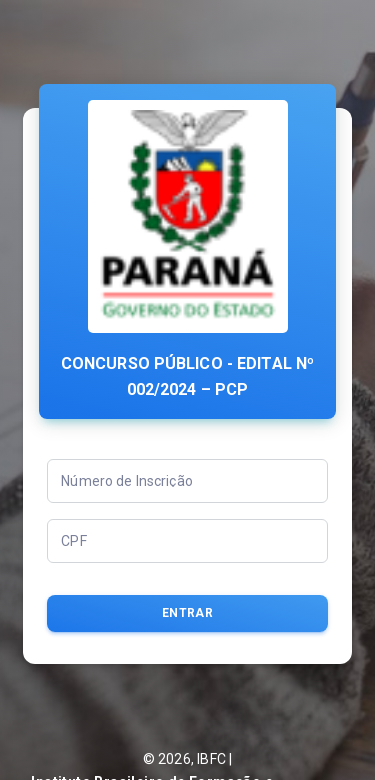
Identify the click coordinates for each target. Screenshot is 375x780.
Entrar (187, 613)
